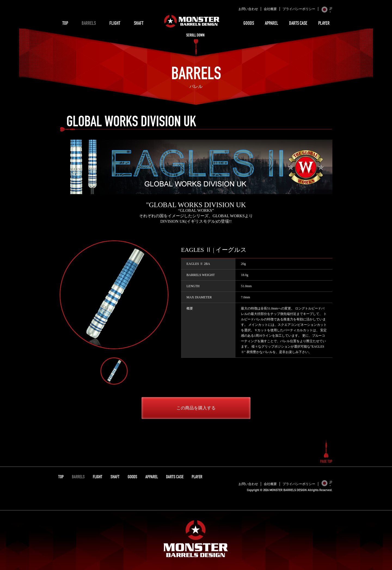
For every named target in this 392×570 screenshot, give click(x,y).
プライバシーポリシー (299, 9)
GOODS (249, 24)
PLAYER (324, 24)
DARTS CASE (298, 24)
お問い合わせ (248, 9)
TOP (65, 24)
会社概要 (270, 9)
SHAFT (139, 24)
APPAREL (272, 24)
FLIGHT (115, 24)
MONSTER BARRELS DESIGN (192, 21)
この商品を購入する (196, 408)
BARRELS (89, 24)
